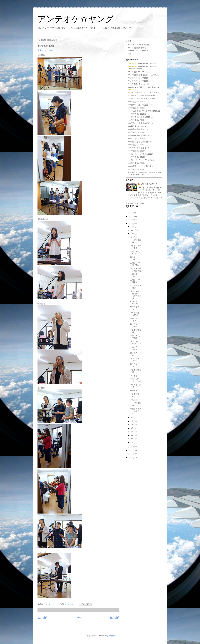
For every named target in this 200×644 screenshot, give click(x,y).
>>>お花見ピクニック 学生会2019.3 (142, 166)
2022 (131, 213)
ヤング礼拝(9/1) (135, 395)
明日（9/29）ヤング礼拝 (136, 253)
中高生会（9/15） (135, 320)
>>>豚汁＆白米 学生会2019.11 (140, 117)
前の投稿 (114, 618)
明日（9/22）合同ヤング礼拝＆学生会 (136, 295)
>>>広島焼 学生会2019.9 (138, 129)
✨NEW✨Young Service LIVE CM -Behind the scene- (142, 68)
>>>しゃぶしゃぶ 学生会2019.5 (141, 154)
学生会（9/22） (135, 258)
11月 (133, 230)
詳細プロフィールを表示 (136, 204)
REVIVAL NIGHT (134, 303)
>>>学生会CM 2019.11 (137, 120)
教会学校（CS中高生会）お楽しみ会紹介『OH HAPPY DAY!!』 (145, 174)
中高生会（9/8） (134, 348)
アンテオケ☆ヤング (76, 19)
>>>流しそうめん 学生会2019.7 (141, 142)
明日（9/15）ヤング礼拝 (136, 342)
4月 (132, 432)
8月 (132, 418)
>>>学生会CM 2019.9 (137, 132)
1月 (132, 442)
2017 (131, 450)
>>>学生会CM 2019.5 (137, 157)
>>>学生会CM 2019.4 (137, 163)
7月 (132, 421)
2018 (131, 447)
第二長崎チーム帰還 (136, 325)
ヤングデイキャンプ (136, 247)
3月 (132, 435)
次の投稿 (42, 618)
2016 (131, 454)
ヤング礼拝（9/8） (135, 360)
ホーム (78, 618)
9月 (132, 237)
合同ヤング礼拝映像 (136, 281)
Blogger (112, 636)
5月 (132, 428)
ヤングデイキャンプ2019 (138, 81)
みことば (134, 376)
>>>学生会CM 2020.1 (137, 108)
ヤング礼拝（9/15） (135, 314)
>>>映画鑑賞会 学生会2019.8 (140, 136)
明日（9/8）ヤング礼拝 (136, 380)
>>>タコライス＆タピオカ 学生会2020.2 (144, 99)
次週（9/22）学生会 (135, 337)
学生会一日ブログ (136, 287)
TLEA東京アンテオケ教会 (138, 45)
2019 (131, 223)
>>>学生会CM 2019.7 (137, 145)
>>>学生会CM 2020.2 (137, 102)
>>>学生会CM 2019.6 (137, 151)
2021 (131, 216)
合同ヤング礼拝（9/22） (136, 264)
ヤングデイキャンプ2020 (138, 78)
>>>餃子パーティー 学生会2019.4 (142, 160)
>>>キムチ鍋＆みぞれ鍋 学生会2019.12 (144, 111)
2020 (131, 220)
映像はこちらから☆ (46, 50)
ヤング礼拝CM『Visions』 (139, 72)
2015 (131, 457)
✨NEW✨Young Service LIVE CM (142, 63)
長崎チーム (135, 391)
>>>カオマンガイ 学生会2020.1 (141, 105)
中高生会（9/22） (135, 275)
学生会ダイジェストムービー (136, 411)
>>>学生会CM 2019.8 (137, 139)
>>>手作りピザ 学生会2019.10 (140, 123)
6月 (132, 425)
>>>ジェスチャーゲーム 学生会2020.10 (144, 92)
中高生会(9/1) (136, 400)
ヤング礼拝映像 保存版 (137, 48)
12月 (133, 226)
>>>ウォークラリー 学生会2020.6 (142, 95)
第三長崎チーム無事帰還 (136, 270)
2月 (132, 439)
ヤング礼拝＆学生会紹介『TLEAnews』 (144, 75)
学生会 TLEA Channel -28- (139, 84)
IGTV (130, 54)
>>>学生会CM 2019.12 (137, 114)
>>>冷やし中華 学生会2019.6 (140, 148)
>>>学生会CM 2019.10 (137, 126)
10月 (133, 233)
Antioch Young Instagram (138, 51)
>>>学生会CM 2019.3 (137, 169)
